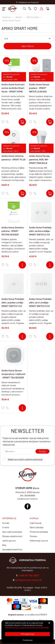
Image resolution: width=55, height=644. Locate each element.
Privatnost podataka (39, 532)
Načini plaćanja (37, 527)
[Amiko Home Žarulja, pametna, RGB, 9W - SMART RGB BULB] (50, 193)
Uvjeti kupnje (36, 523)
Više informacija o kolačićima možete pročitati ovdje (27, 627)
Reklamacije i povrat (39, 541)
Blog (4, 545)
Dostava (33, 536)
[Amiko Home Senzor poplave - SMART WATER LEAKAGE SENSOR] (50, 122)
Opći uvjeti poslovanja (12, 532)
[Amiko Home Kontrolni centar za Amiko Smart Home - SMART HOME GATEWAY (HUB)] (22, 122)
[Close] (27, 634)
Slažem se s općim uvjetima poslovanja (25, 459)
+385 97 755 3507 (29, 575)
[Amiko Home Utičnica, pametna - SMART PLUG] (22, 193)
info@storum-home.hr (29, 580)
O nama (6, 527)
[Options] (27, 640)
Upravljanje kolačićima (12, 549)
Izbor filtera (27, 46)
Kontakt (6, 523)
